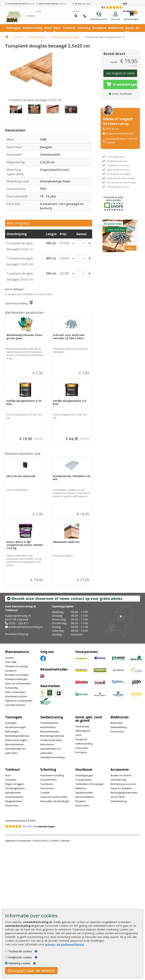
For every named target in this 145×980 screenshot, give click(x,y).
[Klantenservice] (99, 16)
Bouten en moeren (121, 775)
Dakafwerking (118, 727)
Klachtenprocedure (16, 696)
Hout (8, 775)
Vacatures (11, 671)
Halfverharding (84, 744)
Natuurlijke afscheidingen (55, 801)
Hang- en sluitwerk (121, 788)
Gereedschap (118, 780)
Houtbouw (99, 28)
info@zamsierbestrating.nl (120, 134)
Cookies (54, 841)
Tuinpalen (11, 780)
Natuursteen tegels (16, 740)
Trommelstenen (49, 723)
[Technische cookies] (6, 951)
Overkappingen (84, 775)
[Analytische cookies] (6, 957)
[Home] (14, 16)
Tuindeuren (47, 784)
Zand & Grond (57, 31)
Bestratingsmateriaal (17, 736)
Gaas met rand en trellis (54, 797)
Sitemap (65, 841)
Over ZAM (11, 662)
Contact (9, 658)
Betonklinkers (48, 727)
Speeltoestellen (84, 793)
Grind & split (82, 726)
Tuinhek (45, 793)
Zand (78, 735)
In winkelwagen (122, 84)
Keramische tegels (16, 727)
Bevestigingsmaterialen (124, 793)
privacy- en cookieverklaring (64, 944)
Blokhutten (116, 28)
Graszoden (82, 748)
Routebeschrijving (17, 634)
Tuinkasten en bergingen (90, 784)
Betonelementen (15, 744)
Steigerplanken (14, 801)
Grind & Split (48, 31)
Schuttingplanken (37, 37)
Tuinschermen (48, 780)
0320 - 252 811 (19, 623)
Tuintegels (13, 28)
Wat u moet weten (15, 692)
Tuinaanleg (11, 688)
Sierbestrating (33, 28)
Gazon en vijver (130, 31)
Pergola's (81, 801)
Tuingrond (81, 739)
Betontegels (12, 731)
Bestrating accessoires (123, 784)
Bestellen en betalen (17, 675)
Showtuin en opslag (16, 666)
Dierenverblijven (85, 797)
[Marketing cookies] (6, 963)
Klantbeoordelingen (16, 679)
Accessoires (117, 731)
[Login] (115, 16)
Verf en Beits (118, 797)
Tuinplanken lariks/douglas (65, 37)
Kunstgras (81, 752)
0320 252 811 (113, 129)
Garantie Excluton (15, 705)
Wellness (81, 788)
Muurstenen (47, 744)
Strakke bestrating (51, 740)
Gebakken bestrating (52, 757)
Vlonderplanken (14, 797)
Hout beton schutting (52, 775)
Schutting (84, 28)
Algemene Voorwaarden (18, 841)
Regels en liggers (15, 784)
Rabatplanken (13, 793)
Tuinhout (69, 28)
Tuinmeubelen (84, 780)
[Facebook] (43, 658)
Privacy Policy (40, 841)
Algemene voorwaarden (19, 701)
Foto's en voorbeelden (18, 683)
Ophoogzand (83, 731)
